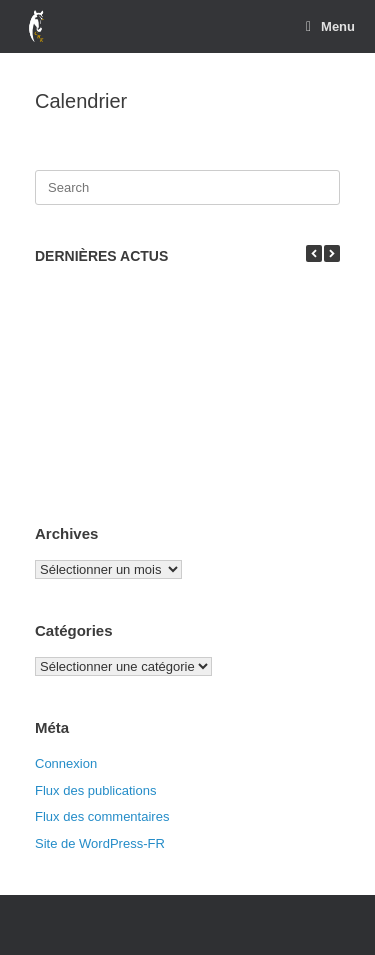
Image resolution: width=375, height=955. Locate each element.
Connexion (66, 763)
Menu (330, 26)
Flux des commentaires (102, 816)
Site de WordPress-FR (100, 843)
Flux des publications (95, 790)
